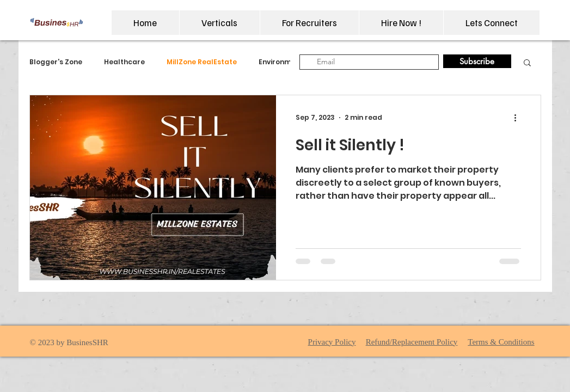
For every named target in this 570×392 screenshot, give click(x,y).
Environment (281, 62)
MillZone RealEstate (202, 62)
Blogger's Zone (56, 62)
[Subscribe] (477, 61)
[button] (219, 23)
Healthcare (124, 62)
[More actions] (519, 118)
